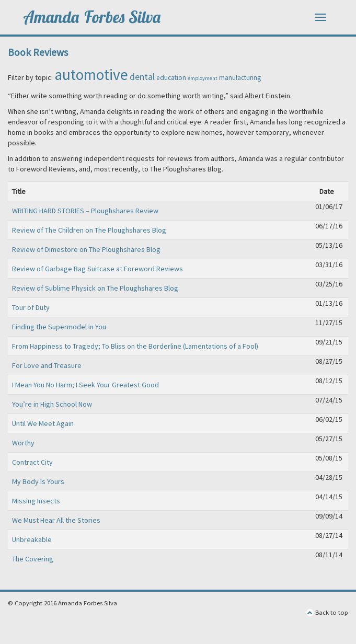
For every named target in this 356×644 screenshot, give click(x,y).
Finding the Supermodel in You (59, 327)
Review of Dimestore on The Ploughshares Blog (86, 249)
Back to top (327, 612)
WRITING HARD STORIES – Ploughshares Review (85, 211)
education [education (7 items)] (171, 78)
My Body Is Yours (38, 481)
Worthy (23, 443)
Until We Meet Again (43, 423)
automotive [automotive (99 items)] (91, 74)
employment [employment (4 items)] (203, 78)
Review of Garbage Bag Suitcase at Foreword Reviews (97, 269)
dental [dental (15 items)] (142, 77)
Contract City (32, 462)
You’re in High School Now (52, 404)
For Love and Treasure (47, 365)
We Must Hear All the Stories (56, 520)
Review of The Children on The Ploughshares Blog (89, 230)
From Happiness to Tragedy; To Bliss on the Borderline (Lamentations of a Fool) (135, 346)
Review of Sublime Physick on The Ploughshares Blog (95, 288)
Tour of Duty (31, 307)
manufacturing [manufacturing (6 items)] (240, 77)
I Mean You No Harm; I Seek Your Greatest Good (85, 385)
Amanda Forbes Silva (93, 17)
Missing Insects (36, 501)
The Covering (33, 559)
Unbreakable (32, 539)
